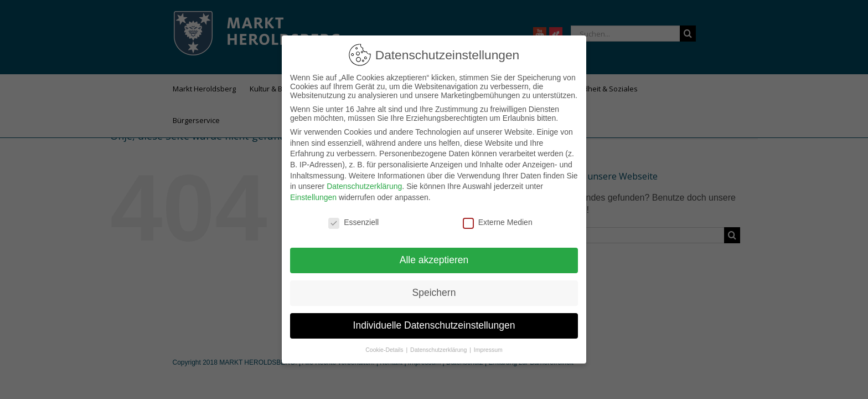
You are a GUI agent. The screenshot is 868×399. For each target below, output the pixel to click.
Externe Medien (498, 218)
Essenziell (353, 218)
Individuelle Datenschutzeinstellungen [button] (434, 321)
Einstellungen (313, 193)
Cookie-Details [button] (385, 345)
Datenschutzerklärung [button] (439, 345)
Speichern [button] (434, 288)
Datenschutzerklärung (364, 182)
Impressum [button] (488, 345)
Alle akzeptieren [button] (434, 255)
